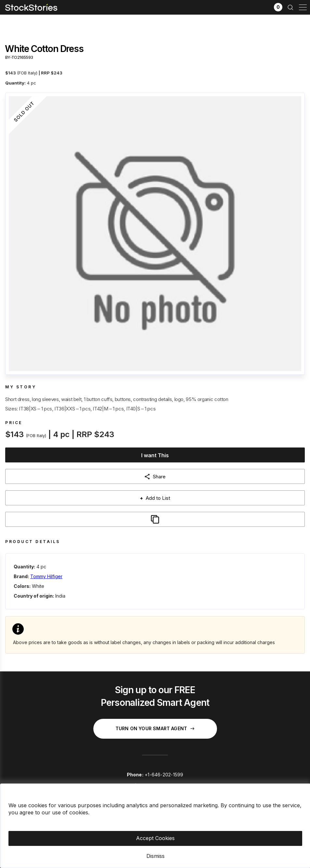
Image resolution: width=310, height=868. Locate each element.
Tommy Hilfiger (46, 576)
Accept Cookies (155, 838)
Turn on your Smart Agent (155, 728)
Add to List (155, 498)
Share (159, 477)
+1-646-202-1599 (164, 775)
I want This (155, 455)
